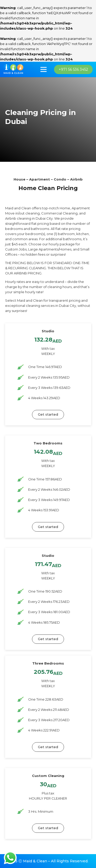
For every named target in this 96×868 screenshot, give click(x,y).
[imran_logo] (13, 69)
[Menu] (44, 69)
